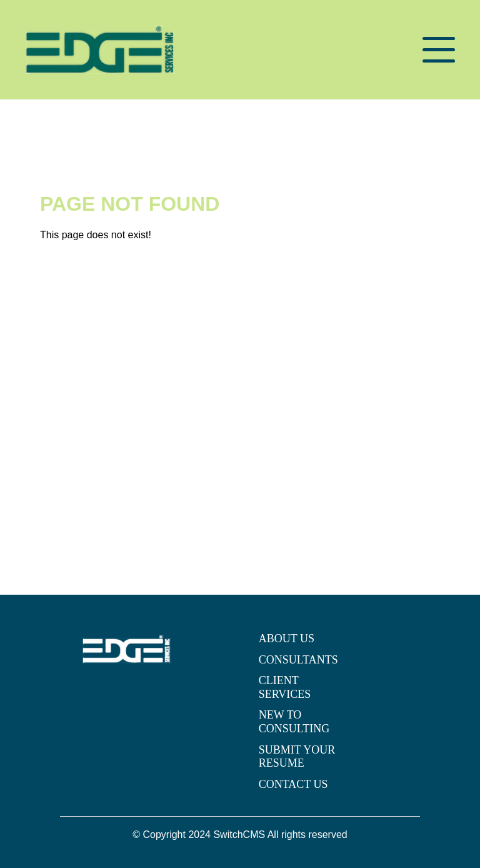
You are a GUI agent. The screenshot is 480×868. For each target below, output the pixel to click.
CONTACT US (293, 784)
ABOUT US (287, 638)
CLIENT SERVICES (285, 687)
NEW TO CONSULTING (294, 722)
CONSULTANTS (298, 660)
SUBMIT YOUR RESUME (297, 757)
